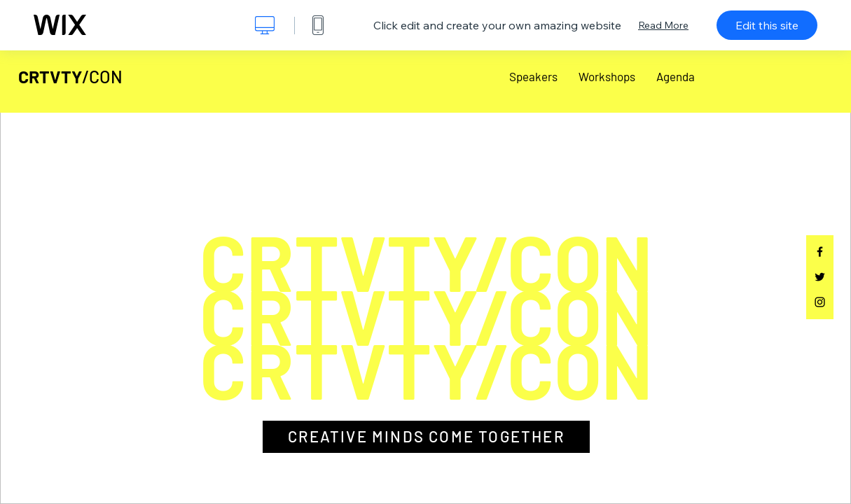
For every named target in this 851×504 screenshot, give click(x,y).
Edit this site (767, 25)
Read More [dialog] (663, 25)
